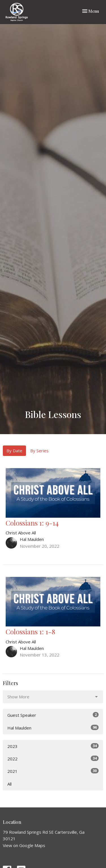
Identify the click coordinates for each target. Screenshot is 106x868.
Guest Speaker (53, 715)
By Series (39, 451)
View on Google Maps (24, 845)
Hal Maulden (53, 728)
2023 (53, 746)
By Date (14, 451)
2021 (53, 771)
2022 (53, 759)
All (9, 784)
